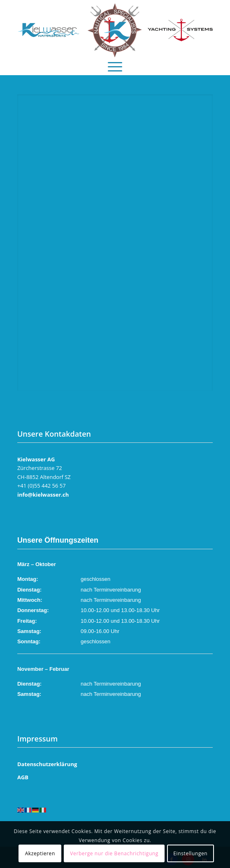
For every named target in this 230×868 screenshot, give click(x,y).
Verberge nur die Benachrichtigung (114, 853)
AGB (23, 777)
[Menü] (115, 64)
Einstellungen (190, 853)
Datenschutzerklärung (47, 764)
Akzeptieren (40, 853)
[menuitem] (115, 64)
